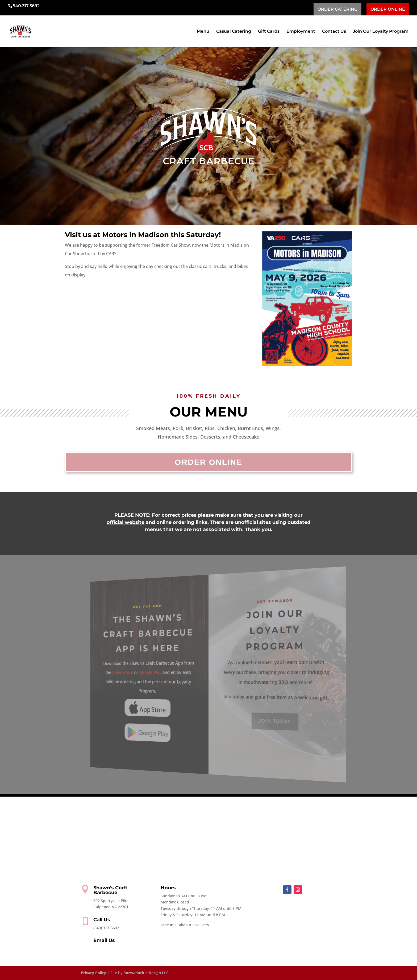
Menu (203, 32)
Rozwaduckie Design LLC (146, 973)
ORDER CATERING (337, 9)
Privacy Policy (93, 973)
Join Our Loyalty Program (381, 32)
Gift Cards (269, 32)
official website (126, 522)
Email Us (104, 940)
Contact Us (334, 32)
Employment (301, 32)
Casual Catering (234, 32)
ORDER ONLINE (388, 9)
